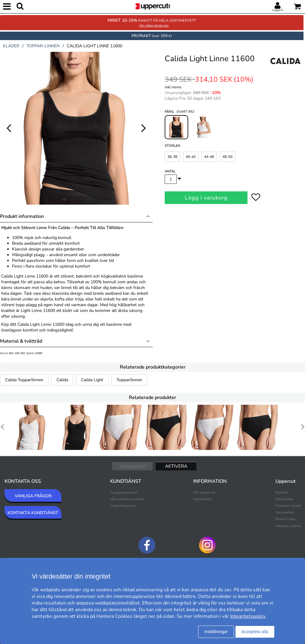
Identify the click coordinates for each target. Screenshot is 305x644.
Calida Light (92, 380)
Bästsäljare (284, 499)
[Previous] (10, 128)
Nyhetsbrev (202, 499)
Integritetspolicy (123, 506)
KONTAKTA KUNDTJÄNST (33, 513)
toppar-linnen (43, 46)
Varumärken (285, 512)
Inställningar (216, 632)
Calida (62, 380)
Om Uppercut (204, 492)
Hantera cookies (288, 526)
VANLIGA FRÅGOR (33, 496)
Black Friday (285, 519)
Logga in (278, 10)
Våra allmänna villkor (127, 499)
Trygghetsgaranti (124, 492)
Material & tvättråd (21, 341)
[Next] (143, 128)
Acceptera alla (255, 632)
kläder (11, 46)
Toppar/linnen (129, 380)
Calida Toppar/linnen (24, 380)
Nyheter (282, 492)
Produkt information (22, 216)
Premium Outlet (288, 506)
